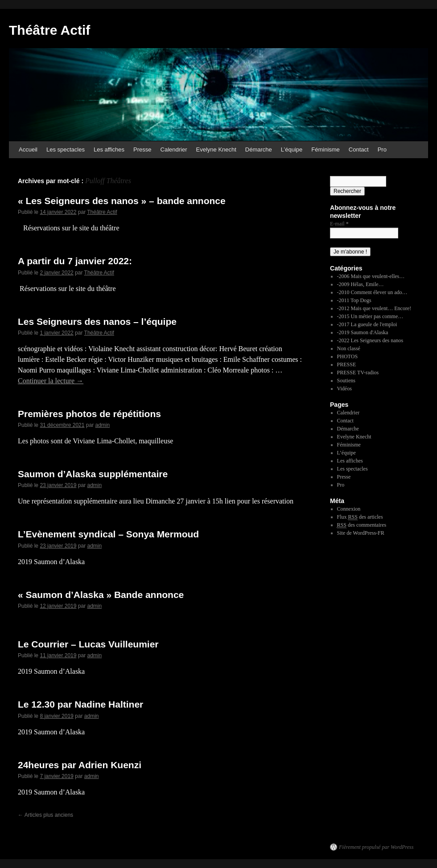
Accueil (28, 149)
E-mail (339, 224)
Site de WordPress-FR (361, 533)
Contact (359, 149)
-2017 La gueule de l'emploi (367, 324)
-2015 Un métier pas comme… (370, 316)
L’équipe (292, 149)
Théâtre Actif (49, 30)
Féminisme (326, 149)
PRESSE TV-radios (358, 373)
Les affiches (109, 149)
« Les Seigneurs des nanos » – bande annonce (122, 201)
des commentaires (362, 525)
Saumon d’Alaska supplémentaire (93, 474)
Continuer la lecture (51, 381)
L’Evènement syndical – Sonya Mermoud (108, 534)
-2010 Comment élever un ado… (372, 292)
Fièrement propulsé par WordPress (376, 847)
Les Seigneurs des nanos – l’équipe (97, 321)
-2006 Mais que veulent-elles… (371, 276)
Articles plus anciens (45, 815)
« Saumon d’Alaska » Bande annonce (101, 595)
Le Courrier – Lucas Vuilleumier (88, 644)
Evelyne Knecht (216, 149)
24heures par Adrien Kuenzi (80, 765)
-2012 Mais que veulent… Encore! (374, 308)
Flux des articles (360, 517)
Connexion (349, 509)
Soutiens (346, 381)
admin (102, 425)
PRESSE (347, 364)
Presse (142, 149)
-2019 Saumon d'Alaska (363, 332)
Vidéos (344, 389)
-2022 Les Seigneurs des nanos (370, 340)
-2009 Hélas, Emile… (361, 284)
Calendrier (174, 149)
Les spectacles (66, 149)
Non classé (349, 348)
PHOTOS (347, 356)
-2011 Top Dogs (354, 300)
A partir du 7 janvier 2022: (75, 261)
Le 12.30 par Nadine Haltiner (80, 704)
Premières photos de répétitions (89, 414)
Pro (382, 149)
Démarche (259, 149)
